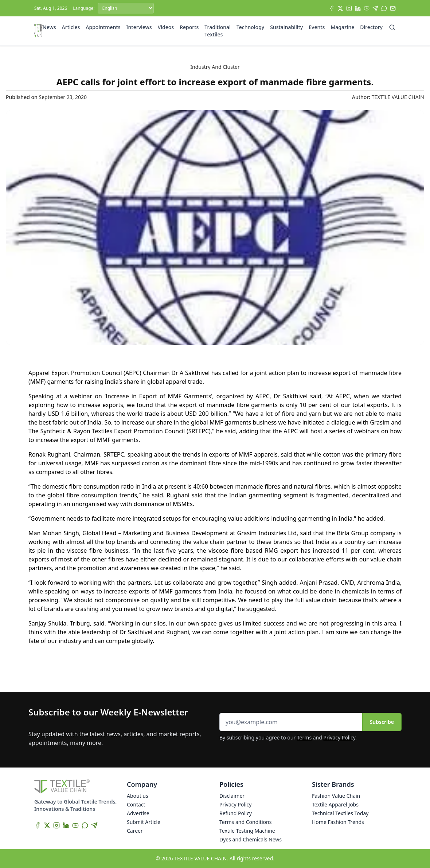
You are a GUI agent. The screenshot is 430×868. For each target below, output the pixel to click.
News (49, 27)
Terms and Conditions (245, 822)
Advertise (138, 813)
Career (135, 831)
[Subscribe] (393, 8)
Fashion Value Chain (336, 796)
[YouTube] (367, 8)
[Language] (126, 8)
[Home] (38, 31)
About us (138, 796)
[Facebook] (332, 8)
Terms (304, 737)
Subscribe (382, 722)
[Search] (392, 27)
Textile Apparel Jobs (335, 804)
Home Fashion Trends (338, 822)
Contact (136, 804)
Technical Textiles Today (340, 813)
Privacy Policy (340, 737)
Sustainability (286, 27)
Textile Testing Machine (247, 831)
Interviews (139, 27)
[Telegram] (375, 8)
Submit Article (144, 822)
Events (317, 27)
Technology (250, 27)
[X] (340, 8)
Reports (189, 27)
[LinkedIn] (358, 8)
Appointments (103, 27)
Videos (166, 27)
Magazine (342, 27)
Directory (371, 27)
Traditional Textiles (218, 31)
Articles (71, 27)
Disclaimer (232, 796)
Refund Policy (236, 813)
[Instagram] (349, 8)
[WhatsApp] (384, 8)
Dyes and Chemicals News (251, 839)
